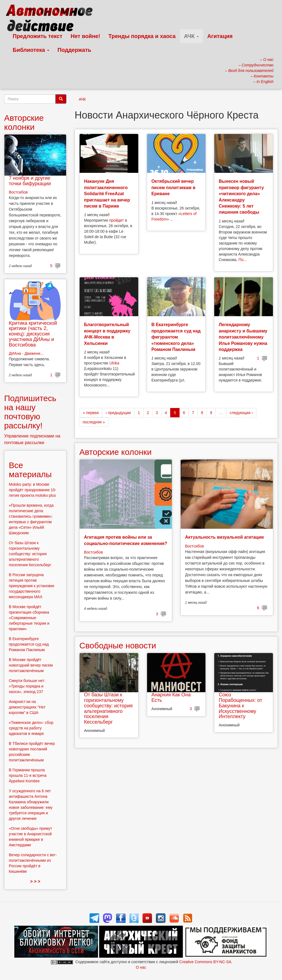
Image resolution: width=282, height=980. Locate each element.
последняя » (94, 422)
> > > (35, 881)
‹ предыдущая (118, 413)
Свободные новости (118, 645)
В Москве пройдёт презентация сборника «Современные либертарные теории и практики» (29, 618)
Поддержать (74, 50)
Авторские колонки (115, 452)
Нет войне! (86, 36)
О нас (141, 967)
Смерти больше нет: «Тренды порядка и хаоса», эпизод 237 (27, 686)
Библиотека (31, 50)
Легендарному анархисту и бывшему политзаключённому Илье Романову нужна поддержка (243, 337)
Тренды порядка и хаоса (142, 36)
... (172, 219)
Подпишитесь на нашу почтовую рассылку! (30, 412)
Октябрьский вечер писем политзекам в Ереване (173, 187)
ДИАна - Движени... (26, 353)
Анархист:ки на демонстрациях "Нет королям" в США (27, 707)
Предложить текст (38, 36)
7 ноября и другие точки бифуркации (30, 181)
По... (243, 260)
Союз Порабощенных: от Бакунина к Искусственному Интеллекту (240, 706)
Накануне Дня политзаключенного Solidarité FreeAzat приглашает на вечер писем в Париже (107, 194)
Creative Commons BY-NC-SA (205, 962)
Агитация (220, 36)
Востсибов (93, 552)
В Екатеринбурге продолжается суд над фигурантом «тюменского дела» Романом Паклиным (176, 337)
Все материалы (30, 470)
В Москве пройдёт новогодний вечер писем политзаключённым (31, 665)
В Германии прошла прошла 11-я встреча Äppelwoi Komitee (28, 775)
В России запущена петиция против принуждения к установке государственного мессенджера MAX (32, 586)
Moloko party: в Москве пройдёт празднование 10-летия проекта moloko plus (33, 490)
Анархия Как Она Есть (171, 697)
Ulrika (114, 363)
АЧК (192, 36)
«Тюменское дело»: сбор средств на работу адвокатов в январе (31, 728)
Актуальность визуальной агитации (224, 537)
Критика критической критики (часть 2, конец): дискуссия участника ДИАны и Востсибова (33, 334)
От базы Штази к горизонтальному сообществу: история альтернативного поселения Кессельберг (108, 708)
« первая (91, 413)
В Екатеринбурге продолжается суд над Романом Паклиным (29, 644)
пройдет (117, 220)
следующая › (241, 413)
